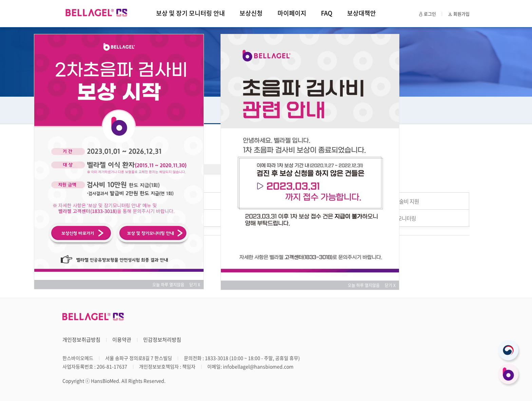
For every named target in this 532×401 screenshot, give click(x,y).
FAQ (327, 13)
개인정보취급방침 (81, 340)
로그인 (427, 14)
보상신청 (251, 13)
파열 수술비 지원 (401, 201)
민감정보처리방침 (162, 340)
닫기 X (195, 285)
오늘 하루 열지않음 (170, 285)
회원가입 (459, 14)
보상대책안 (362, 13)
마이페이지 (292, 13)
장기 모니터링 (401, 218)
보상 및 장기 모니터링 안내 (191, 13)
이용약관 (122, 340)
